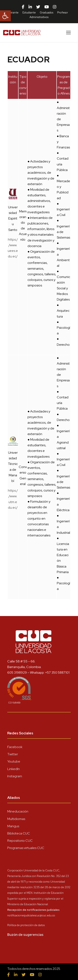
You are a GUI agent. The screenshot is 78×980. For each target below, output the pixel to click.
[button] (5, 16)
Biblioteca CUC (19, 833)
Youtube (14, 761)
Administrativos (39, 17)
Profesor (63, 13)
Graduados (46, 13)
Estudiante (29, 13)
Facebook (15, 747)
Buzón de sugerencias (25, 935)
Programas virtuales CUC (26, 848)
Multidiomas (16, 819)
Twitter (13, 754)
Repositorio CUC (20, 841)
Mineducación (18, 811)
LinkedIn (14, 769)
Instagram (15, 776)
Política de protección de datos (26, 925)
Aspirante (13, 13)
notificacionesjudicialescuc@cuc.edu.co (31, 915)
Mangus (13, 826)
